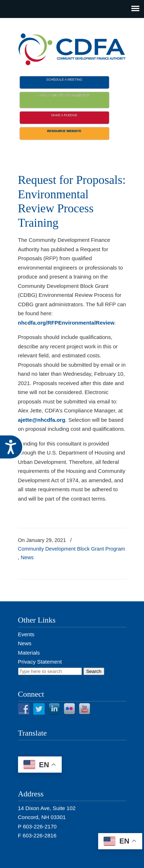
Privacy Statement (40, 662)
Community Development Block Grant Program (72, 549)
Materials (29, 653)
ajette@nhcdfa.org (42, 420)
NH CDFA (72, 47)
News (27, 557)
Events (26, 634)
